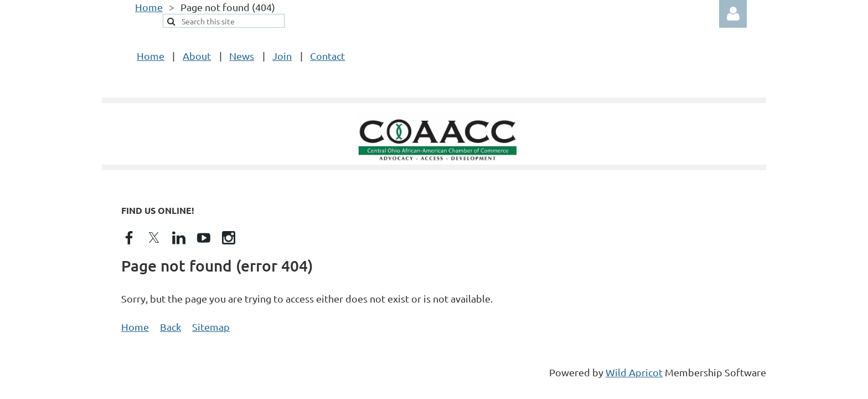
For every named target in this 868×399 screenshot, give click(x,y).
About (197, 56)
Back (170, 327)
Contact (327, 56)
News (242, 56)
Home (149, 7)
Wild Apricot (634, 372)
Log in (733, 14)
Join (282, 56)
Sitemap (211, 327)
